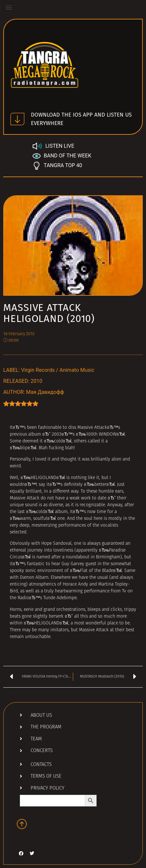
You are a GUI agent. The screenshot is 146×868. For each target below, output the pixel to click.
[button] (9, 7)
